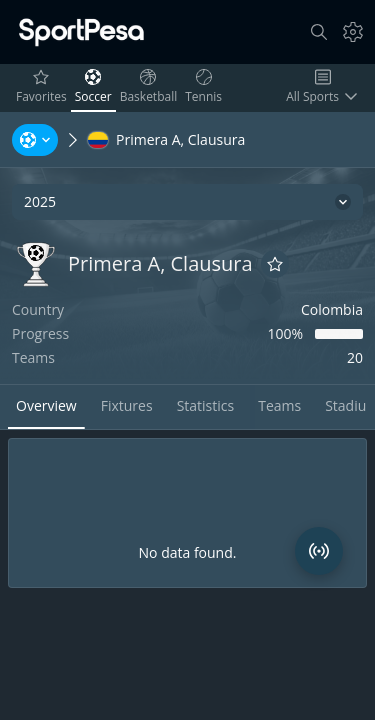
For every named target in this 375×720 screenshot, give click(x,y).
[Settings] (353, 32)
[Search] (319, 32)
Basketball (151, 87)
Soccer (95, 87)
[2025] (187, 202)
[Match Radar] (319, 551)
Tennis (205, 87)
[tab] (46, 407)
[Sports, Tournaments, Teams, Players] (35, 140)
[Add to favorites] (275, 264)
